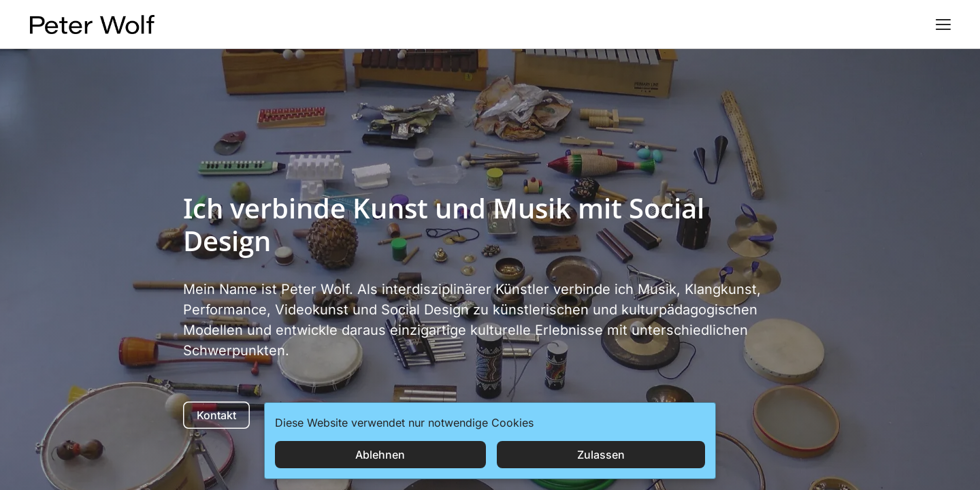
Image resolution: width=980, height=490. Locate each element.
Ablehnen (380, 455)
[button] (943, 24)
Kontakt (216, 415)
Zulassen (601, 455)
